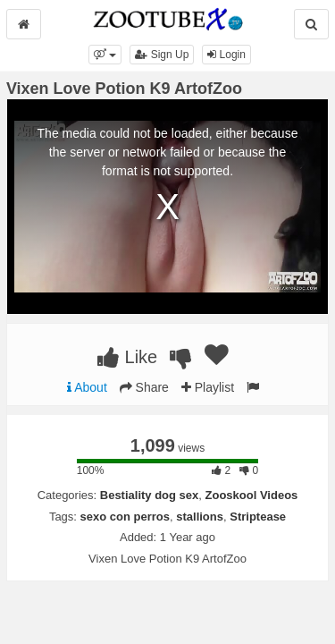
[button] (105, 55)
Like (127, 357)
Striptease (258, 517)
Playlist (208, 387)
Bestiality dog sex (150, 495)
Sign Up (162, 55)
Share (144, 387)
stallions (200, 517)
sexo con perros (125, 517)
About (87, 387)
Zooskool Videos (252, 495)
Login (226, 55)
